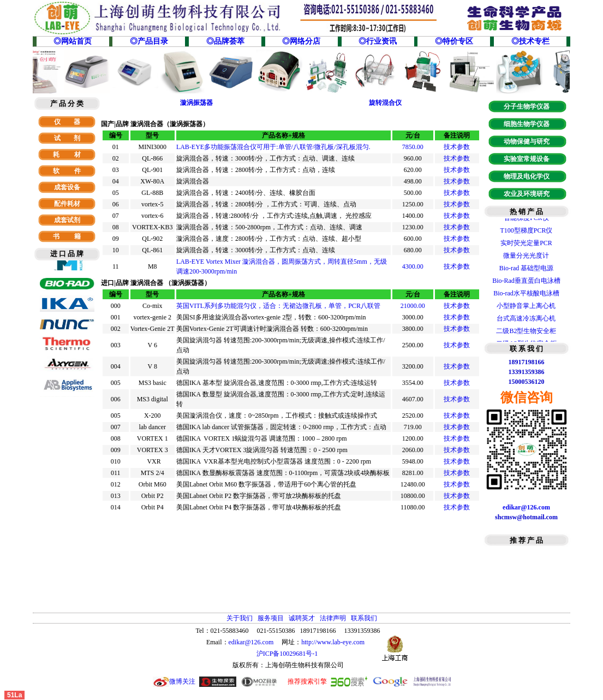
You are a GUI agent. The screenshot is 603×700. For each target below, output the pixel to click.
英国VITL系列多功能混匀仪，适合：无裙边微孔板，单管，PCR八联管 (278, 306)
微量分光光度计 (526, 257)
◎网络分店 (301, 41)
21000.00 (413, 306)
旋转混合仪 (385, 103)
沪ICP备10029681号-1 (288, 654)
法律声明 (333, 618)
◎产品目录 (149, 41)
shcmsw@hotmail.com (526, 517)
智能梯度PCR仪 (526, 220)
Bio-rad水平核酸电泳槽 (526, 295)
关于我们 (240, 618)
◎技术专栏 (530, 41)
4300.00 (413, 266)
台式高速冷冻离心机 (526, 320)
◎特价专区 (454, 41)
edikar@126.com (251, 642)
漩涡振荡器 (196, 103)
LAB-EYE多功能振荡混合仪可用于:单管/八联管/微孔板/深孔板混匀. (273, 147)
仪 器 (67, 122)
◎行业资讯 (378, 41)
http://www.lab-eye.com (333, 642)
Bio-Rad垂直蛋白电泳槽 (526, 282)
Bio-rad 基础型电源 (527, 270)
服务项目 (271, 618)
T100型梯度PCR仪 (526, 232)
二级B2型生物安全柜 (526, 333)
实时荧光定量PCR (526, 245)
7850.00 (413, 147)
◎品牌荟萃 (225, 41)
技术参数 (457, 147)
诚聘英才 (302, 618)
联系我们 (364, 618)
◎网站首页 (73, 41)
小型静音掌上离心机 (526, 307)
